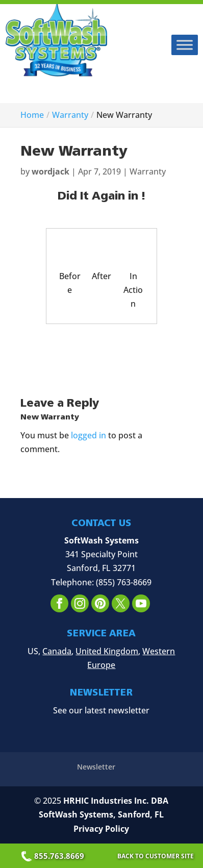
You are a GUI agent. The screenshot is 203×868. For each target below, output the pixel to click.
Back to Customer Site (156, 856)
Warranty (148, 171)
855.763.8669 (54, 856)
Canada (57, 651)
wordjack (50, 171)
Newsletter (96, 767)
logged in (88, 435)
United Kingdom (107, 651)
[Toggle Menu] (185, 45)
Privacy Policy (101, 829)
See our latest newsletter (101, 710)
